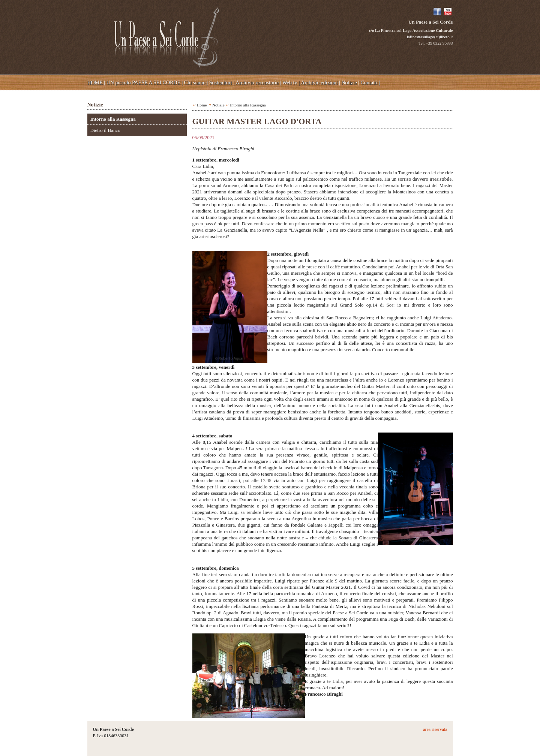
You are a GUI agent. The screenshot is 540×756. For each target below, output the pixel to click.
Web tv (290, 83)
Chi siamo (195, 83)
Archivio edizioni (319, 83)
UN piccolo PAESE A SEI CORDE (143, 83)
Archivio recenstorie (257, 83)
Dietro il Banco (105, 130)
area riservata (435, 729)
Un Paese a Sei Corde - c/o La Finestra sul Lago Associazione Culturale (166, 37)
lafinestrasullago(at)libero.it (430, 37)
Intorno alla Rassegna (113, 119)
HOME (95, 83)
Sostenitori (221, 83)
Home (202, 105)
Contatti (369, 83)
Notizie (349, 83)
